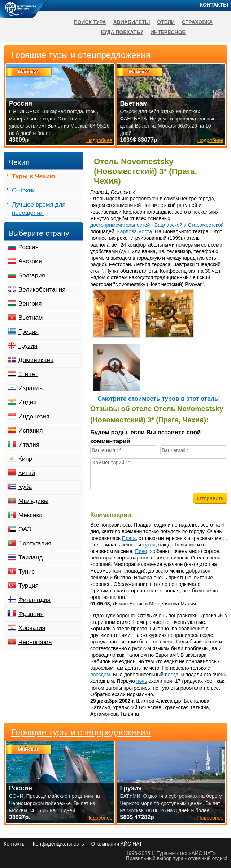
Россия (29, 247)
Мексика (30, 515)
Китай (27, 473)
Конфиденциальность (58, 844)
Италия (29, 445)
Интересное (168, 32)
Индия (27, 402)
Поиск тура (90, 22)
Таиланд (30, 558)
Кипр (25, 459)
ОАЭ (25, 529)
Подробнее (99, 818)
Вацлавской (168, 225)
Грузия (28, 346)
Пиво (141, 551)
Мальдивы (33, 501)
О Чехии (24, 190)
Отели (166, 22)
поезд (172, 675)
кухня (149, 545)
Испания (30, 431)
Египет (28, 374)
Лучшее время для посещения (39, 209)
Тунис (27, 572)
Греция (29, 332)
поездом (100, 675)
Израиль (30, 388)
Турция (29, 586)
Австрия (30, 261)
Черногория (35, 642)
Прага (169, 420)
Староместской (206, 225)
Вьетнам (30, 318)
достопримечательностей (120, 225)
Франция (31, 614)
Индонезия (34, 416)
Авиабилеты (131, 22)
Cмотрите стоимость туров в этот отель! (159, 399)
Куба (25, 487)
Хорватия (32, 628)
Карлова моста (135, 231)
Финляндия (34, 600)
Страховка (197, 22)
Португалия (35, 543)
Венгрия (30, 304)
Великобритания (42, 290)
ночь (142, 681)
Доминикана (36, 360)
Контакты (214, 5)
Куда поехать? (122, 32)
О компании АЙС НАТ (117, 844)
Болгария (32, 275)
